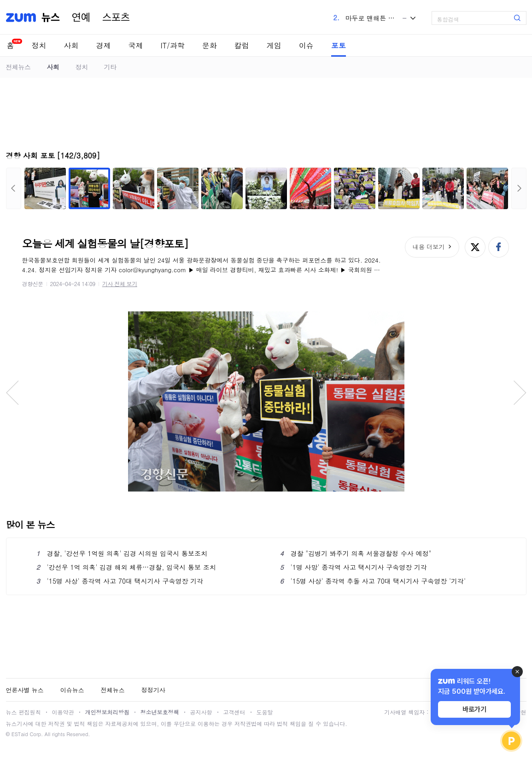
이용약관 (63, 712)
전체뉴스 (18, 67)
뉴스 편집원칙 (23, 712)
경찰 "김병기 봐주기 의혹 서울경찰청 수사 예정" (356, 553)
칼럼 (242, 45)
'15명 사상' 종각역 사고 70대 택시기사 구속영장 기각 (120, 581)
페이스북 (499, 247)
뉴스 (51, 18)
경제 (104, 45)
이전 (14, 188)
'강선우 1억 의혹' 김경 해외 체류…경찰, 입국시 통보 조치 (126, 567)
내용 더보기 (429, 247)
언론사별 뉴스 (25, 690)
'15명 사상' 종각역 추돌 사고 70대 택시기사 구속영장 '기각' (373, 581)
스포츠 (116, 18)
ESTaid (20, 734)
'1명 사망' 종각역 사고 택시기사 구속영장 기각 (354, 567)
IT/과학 (173, 45)
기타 (110, 67)
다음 (519, 188)
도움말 (265, 712)
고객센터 (234, 712)
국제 (136, 45)
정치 (39, 45)
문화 (210, 45)
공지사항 (201, 712)
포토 (339, 45)
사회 (71, 45)
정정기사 (153, 690)
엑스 (475, 247)
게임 (274, 45)
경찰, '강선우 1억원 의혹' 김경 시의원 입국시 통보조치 (122, 553)
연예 (81, 18)
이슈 (306, 45)
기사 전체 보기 (120, 284)
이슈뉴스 (72, 690)
